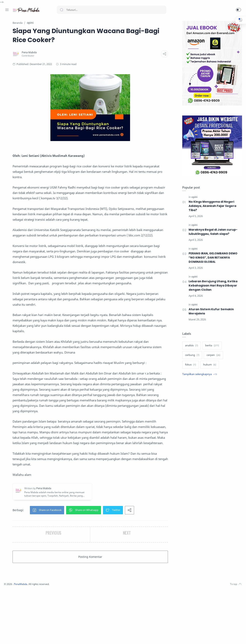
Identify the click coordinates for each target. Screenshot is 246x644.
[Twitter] (19, 636)
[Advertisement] (211, 446)
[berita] (211, 346)
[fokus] (190, 365)
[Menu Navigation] (7, 10)
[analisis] (191, 346)
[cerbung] (191, 355)
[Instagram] (13, 636)
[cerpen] (212, 355)
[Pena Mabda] (73, 53)
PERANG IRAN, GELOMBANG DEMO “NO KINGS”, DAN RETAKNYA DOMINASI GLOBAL (213, 258)
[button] (238, 10)
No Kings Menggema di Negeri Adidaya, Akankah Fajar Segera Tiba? (212, 206)
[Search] (112, 10)
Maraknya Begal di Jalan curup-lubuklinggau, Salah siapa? (212, 232)
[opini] (193, 197)
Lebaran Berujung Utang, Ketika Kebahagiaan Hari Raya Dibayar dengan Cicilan (212, 286)
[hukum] (209, 365)
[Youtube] (25, 636)
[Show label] (199, 374)
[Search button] (62, 10)
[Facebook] (7, 636)
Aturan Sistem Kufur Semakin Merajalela (210, 312)
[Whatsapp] (31, 636)
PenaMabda (74, 638)
